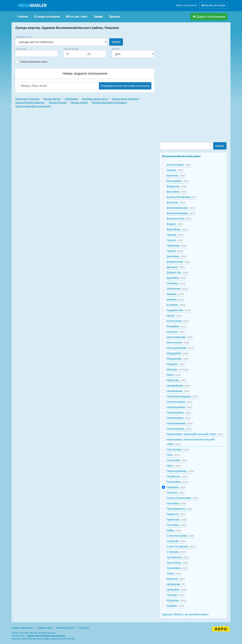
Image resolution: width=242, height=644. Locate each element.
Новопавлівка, (179, 413)
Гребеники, (177, 246)
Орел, (173, 466)
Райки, (174, 530)
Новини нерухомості (23, 628)
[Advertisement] (189, 84)
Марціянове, (178, 359)
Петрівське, (177, 476)
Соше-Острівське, (181, 546)
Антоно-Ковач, (179, 165)
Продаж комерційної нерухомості (109, 103)
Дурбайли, (176, 278)
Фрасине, (176, 579)
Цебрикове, (176, 584)
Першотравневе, (180, 471)
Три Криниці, (178, 557)
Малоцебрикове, (180, 348)
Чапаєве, (175, 595)
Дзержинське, (178, 262)
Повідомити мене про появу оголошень (125, 86)
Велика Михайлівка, (181, 197)
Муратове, (176, 380)
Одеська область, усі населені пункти (185, 614)
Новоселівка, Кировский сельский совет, (195, 434)
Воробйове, (177, 229)
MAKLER (32, 5)
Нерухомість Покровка (27, 99)
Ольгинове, (177, 460)
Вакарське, (177, 186)
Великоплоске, (179, 219)
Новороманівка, (180, 423)
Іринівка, (175, 299)
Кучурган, (176, 332)
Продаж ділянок (79, 103)
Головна (23, 17)
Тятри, (174, 573)
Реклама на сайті (65, 628)
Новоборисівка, (179, 407)
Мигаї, (174, 375)
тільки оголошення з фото (34, 62)
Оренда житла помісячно (125, 99)
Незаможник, (178, 391)
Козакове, (176, 305)
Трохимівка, (177, 568)
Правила (114, 17)
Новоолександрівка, (182, 396)
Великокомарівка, (181, 213)
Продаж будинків (58, 103)
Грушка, (175, 251)
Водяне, (175, 224)
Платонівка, (177, 482)
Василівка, (176, 192)
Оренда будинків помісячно (30, 103)
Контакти (84, 628)
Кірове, (174, 316)
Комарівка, (177, 326)
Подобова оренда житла (95, 99)
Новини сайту (45, 628)
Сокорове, (176, 541)
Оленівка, (176, 283)
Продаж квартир (52, 99)
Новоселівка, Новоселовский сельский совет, (191, 442)
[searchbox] (22, 53)
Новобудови (71, 99)
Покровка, (176, 487)
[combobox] (37, 53)
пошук (116, 42)
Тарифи (98, 17)
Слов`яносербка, (180, 536)
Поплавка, (176, 503)
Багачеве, (176, 175)
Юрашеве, (176, 600)
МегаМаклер (18, 636)
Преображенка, (179, 509)
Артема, (175, 170)
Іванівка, (175, 294)
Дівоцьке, (176, 267)
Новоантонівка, (179, 402)
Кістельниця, (178, 321)
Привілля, (176, 514)
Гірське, (175, 240)
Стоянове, (176, 552)
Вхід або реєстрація (213, 5)
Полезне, (175, 493)
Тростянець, (177, 563)
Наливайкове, (178, 386)
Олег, (173, 455)
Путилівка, (176, 525)
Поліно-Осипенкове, (182, 498)
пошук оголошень (47, 17)
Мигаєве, (177, 369)
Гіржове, (175, 235)
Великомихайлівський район (181, 156)
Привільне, (177, 520)
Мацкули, (176, 364)
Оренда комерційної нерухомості (33, 106)
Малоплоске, (178, 342)
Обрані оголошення (186, 5)
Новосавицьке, (179, 429)
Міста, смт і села (77, 17)
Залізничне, (177, 289)
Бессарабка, (178, 181)
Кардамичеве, (179, 310)
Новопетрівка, (179, 418)
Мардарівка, (177, 353)
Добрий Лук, (177, 272)
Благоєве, (176, 202)
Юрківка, (175, 606)
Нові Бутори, (178, 449)
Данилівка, (177, 256)
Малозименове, (180, 337)
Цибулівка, (177, 590)
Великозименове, (181, 208)
